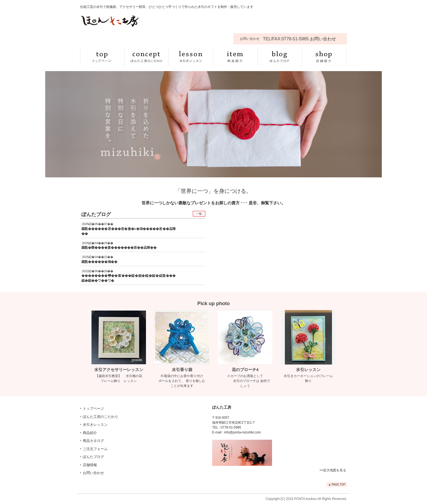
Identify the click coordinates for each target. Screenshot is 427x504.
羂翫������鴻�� (99, 262)
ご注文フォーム (95, 449)
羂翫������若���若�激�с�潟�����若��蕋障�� (129, 231)
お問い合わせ (93, 473)
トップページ (93, 409)
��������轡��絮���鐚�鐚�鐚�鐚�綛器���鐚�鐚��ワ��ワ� (129, 278)
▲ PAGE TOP (337, 485)
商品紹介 (90, 433)
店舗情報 (90, 465)
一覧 (199, 214)
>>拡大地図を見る (333, 470)
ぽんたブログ (93, 457)
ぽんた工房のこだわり (100, 417)
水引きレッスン (95, 425)
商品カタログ (93, 441)
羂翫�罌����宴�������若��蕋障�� (119, 248)
